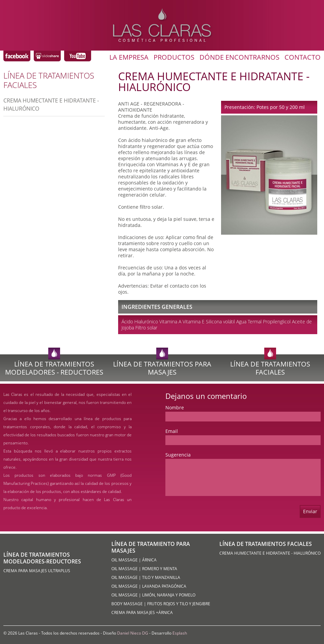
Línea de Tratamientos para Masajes (162, 368)
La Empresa (129, 57)
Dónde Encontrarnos (239, 57)
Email (172, 431)
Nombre (175, 407)
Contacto (303, 57)
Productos (174, 57)
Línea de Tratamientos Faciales (270, 368)
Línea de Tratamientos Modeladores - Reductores (54, 368)
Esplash (180, 633)
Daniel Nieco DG (133, 633)
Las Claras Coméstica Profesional (17, 56)
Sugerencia (178, 455)
